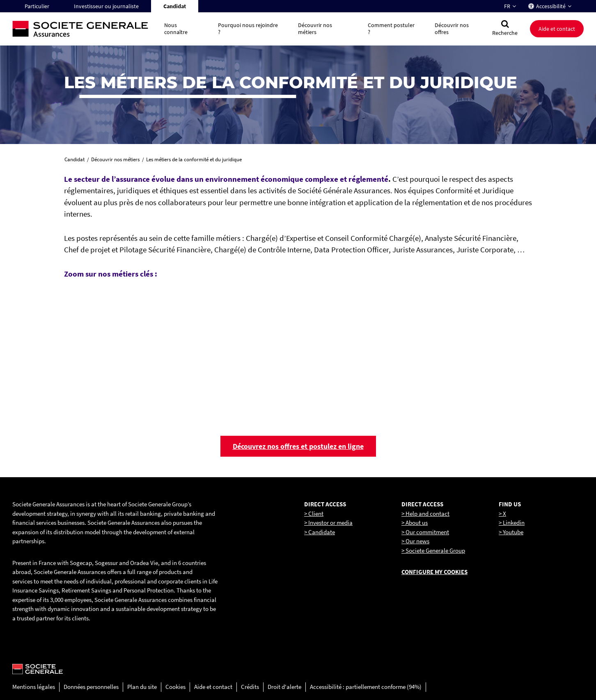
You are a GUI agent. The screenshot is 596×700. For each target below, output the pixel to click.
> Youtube (511, 532)
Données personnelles (91, 687)
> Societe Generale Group (433, 550)
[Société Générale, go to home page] (84, 29)
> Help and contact (425, 514)
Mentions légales (34, 687)
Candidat (175, 6)
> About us (415, 523)
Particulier (37, 6)
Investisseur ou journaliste (106, 6)
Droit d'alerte (284, 687)
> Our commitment (425, 532)
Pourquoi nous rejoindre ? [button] (248, 29)
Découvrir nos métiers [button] (315, 29)
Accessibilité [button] (551, 6)
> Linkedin (512, 523)
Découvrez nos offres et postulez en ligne (298, 446)
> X (502, 514)
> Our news (415, 541)
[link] (238, 347)
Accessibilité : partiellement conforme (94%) (366, 687)
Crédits (250, 687)
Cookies (175, 687)
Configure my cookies (434, 572)
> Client (314, 514)
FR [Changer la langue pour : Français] (507, 6)
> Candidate (320, 532)
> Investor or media (328, 523)
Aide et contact (557, 29)
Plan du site (142, 687)
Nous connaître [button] (176, 29)
